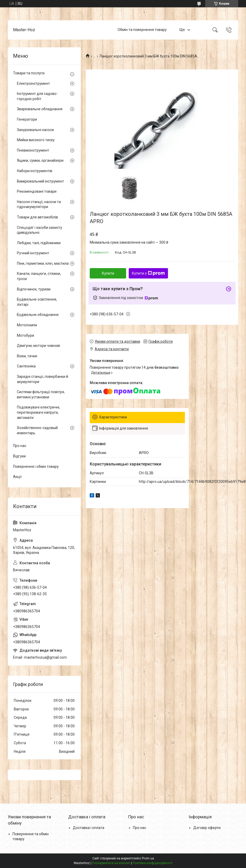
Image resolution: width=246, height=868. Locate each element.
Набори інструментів (35, 171)
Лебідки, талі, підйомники (39, 243)
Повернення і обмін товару (36, 467)
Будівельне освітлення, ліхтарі (37, 302)
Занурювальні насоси (35, 130)
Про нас (20, 446)
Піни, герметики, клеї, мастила (43, 263)
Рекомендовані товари (37, 191)
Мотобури (25, 335)
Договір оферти (207, 828)
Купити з (148, 273)
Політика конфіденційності (153, 863)
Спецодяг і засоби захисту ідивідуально (40, 230)
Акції (17, 477)
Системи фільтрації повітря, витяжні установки (41, 394)
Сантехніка (26, 366)
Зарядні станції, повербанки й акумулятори (43, 379)
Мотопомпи (27, 325)
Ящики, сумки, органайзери (40, 160)
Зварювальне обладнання (40, 109)
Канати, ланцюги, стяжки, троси (39, 276)
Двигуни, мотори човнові (38, 346)
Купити (108, 273)
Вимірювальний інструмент (40, 181)
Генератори (27, 119)
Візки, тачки (27, 356)
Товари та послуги (29, 73)
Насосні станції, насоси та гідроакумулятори (39, 204)
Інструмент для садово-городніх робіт (37, 96)
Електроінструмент (33, 83)
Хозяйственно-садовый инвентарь (37, 430)
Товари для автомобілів (37, 217)
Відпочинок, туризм (34, 289)
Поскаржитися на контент (111, 863)
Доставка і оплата (89, 828)
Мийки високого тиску (36, 140)
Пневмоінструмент (33, 150)
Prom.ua (148, 858)
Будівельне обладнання (38, 315)
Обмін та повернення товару (142, 30)
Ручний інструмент (33, 253)
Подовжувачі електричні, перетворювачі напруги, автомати (38, 412)
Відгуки (19, 456)
